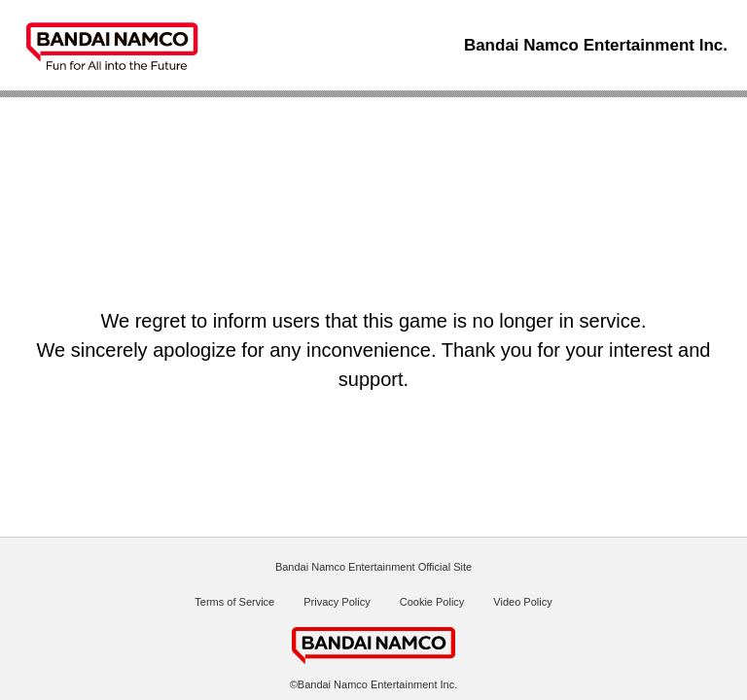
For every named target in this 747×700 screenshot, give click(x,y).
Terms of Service (234, 602)
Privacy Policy (337, 602)
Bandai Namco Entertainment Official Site (373, 567)
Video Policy (522, 602)
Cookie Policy (432, 602)
